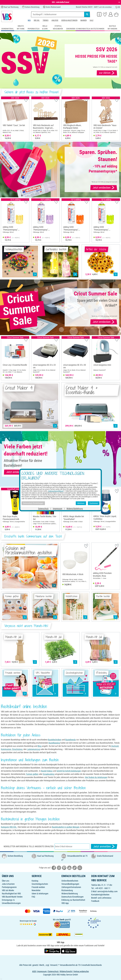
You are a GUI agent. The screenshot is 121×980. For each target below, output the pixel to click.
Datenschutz (43, 509)
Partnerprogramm (9, 887)
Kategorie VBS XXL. (9, 827)
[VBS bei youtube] (69, 868)
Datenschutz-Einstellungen (72, 897)
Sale (92, 20)
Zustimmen (94, 503)
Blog (40, 746)
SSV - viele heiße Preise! (61, 2)
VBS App (65, 903)
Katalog (35, 881)
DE (118, 7)
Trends (46, 20)
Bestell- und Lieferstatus (101, 898)
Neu (29, 20)
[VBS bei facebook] (54, 868)
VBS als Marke (8, 890)
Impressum (58, 509)
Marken (84, 20)
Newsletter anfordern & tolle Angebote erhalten (29, 846)
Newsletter (36, 890)
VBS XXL (37, 20)
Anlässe (55, 20)
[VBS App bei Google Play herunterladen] (53, 951)
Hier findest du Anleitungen (96, 777)
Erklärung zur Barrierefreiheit (73, 900)
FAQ (33, 897)
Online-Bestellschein (70, 881)
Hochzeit (115, 746)
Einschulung (17, 749)
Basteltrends (71, 740)
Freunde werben (38, 887)
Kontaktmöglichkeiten (100, 895)
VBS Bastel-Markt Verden (12, 897)
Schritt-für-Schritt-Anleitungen (69, 771)
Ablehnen (81, 503)
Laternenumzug (33, 749)
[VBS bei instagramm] (59, 868)
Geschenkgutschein (40, 884)
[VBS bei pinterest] (64, 868)
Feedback (95, 901)
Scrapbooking (49, 774)
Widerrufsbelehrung (70, 894)
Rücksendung (67, 890)
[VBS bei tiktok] (75, 868)
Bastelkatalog (54, 743)
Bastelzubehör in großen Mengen (66, 827)
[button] (4, 119)
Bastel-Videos (47, 771)
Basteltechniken (55, 740)
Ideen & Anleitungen (69, 20)
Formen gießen (32, 774)
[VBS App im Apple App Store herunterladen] (69, 951)
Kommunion (6, 749)
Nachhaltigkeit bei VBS (11, 894)
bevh (62, 920)
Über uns (6, 881)
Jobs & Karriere (8, 884)
